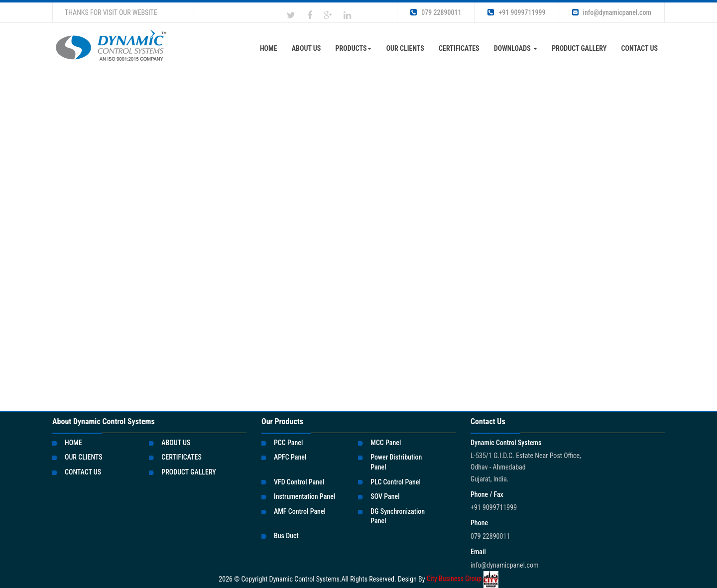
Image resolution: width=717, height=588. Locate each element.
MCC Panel (386, 443)
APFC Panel (290, 457)
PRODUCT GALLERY (188, 472)
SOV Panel (385, 496)
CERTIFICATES (459, 48)
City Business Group (463, 579)
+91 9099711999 (516, 12)
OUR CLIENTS (405, 48)
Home (269, 48)
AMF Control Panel (300, 511)
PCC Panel (288, 443)
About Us (306, 48)
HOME (73, 443)
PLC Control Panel (396, 482)
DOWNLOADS (516, 48)
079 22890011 (436, 12)
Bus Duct (286, 536)
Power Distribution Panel (396, 462)
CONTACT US (639, 48)
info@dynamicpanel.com (612, 12)
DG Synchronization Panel (398, 516)
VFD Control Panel (299, 482)
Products (354, 48)
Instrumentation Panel (304, 496)
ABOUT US (176, 443)
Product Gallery (579, 48)
